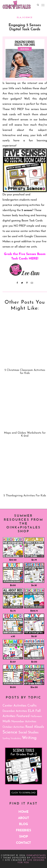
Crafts (32, 706)
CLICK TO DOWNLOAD (23, 793)
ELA (19, 18)
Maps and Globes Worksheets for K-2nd (25, 434)
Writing (29, 738)
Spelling (6, 738)
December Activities (15, 711)
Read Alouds (35, 727)
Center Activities (14, 706)
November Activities (24, 722)
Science (28, 18)
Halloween (36, 716)
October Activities (13, 727)
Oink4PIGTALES (36, 855)
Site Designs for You (31, 861)
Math (6, 721)
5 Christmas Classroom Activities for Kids (25, 372)
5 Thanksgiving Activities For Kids (25, 496)
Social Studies (29, 733)
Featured (23, 716)
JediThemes (39, 858)
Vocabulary (16, 738)
